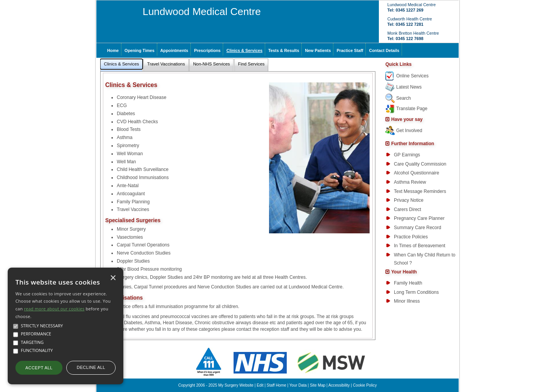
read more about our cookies (54, 309)
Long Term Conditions (416, 292)
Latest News (409, 87)
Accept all (39, 368)
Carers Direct (408, 209)
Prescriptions (207, 50)
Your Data (298, 385)
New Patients (318, 50)
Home (113, 50)
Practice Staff (350, 50)
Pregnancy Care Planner (419, 218)
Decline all (91, 367)
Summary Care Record (418, 228)
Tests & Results (284, 50)
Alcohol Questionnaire (416, 173)
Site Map (318, 385)
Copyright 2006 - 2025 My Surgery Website (216, 385)
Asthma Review (410, 182)
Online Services (412, 76)
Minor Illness (407, 301)
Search (404, 98)
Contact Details (384, 50)
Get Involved (409, 131)
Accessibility (339, 385)
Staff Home (277, 385)
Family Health (408, 283)
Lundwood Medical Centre (202, 12)
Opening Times (140, 50)
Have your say (407, 119)
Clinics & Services (244, 50)
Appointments (174, 50)
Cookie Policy (365, 385)
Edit (260, 385)
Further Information (413, 144)
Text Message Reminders (420, 191)
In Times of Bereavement (420, 246)
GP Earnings (407, 155)
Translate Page (412, 109)
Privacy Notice (409, 200)
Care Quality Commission (420, 164)
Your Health (404, 272)
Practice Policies (411, 237)
